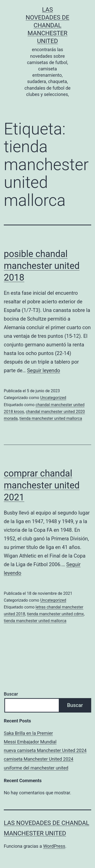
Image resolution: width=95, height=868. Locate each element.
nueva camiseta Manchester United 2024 (45, 750)
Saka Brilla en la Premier (28, 733)
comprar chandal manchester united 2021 (42, 485)
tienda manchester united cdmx (55, 614)
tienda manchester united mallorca (51, 418)
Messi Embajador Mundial (30, 742)
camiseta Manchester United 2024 (39, 759)
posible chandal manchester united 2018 (42, 266)
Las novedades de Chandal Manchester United (47, 25)
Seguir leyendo (44, 370)
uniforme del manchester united (36, 768)
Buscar (11, 694)
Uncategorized (53, 398)
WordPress (54, 846)
